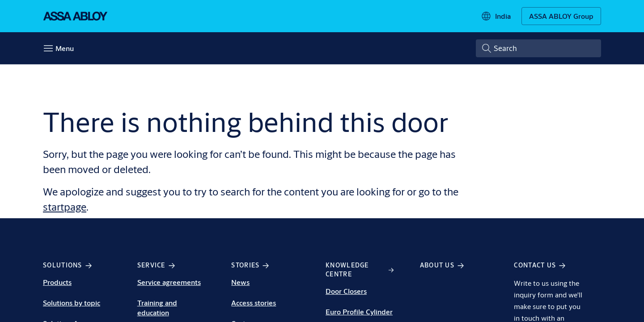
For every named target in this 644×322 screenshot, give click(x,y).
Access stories (254, 303)
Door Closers (346, 291)
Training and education (157, 307)
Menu (65, 48)
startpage (65, 207)
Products (57, 282)
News (240, 282)
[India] (496, 16)
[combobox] (538, 48)
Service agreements (169, 282)
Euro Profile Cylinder (359, 311)
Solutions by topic (72, 303)
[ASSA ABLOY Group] (561, 16)
